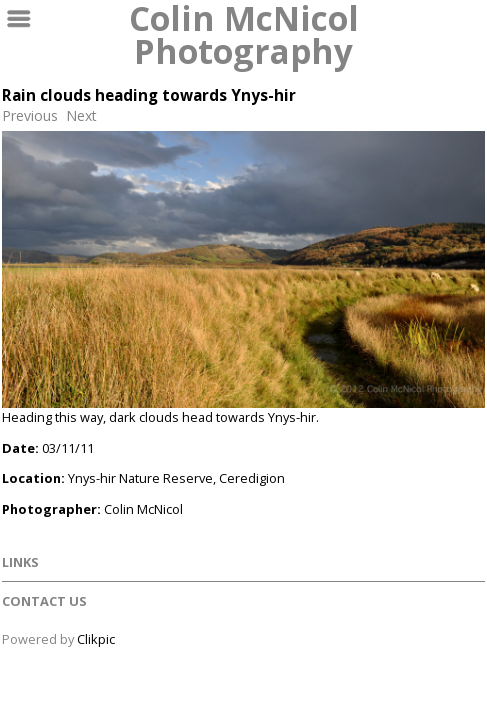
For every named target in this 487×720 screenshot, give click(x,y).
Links (20, 562)
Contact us (44, 601)
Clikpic (96, 639)
